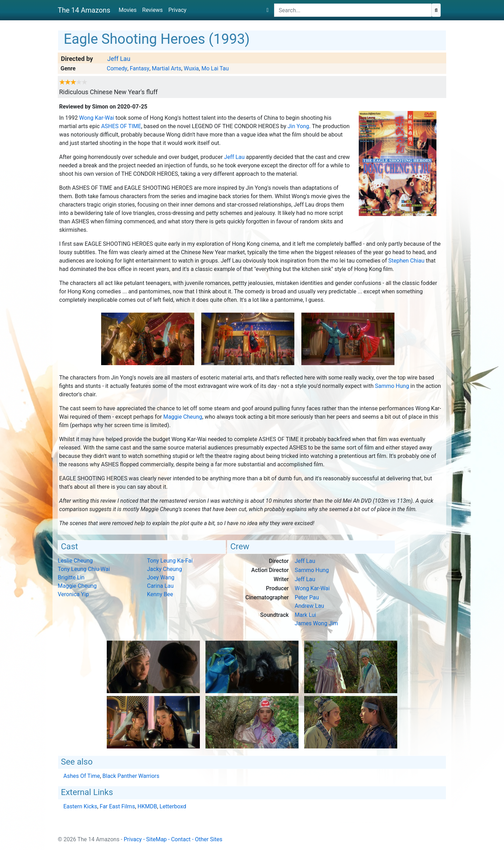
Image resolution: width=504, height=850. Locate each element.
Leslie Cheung (75, 561)
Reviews (152, 10)
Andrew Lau (309, 606)
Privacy (177, 10)
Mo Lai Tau (215, 68)
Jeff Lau (119, 59)
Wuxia (191, 68)
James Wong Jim (316, 623)
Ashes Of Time (121, 126)
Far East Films (117, 806)
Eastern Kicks (80, 806)
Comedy (117, 68)
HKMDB (147, 806)
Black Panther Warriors (131, 776)
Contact (181, 839)
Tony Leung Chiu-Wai (84, 569)
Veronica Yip (73, 594)
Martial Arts (167, 68)
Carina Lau (160, 586)
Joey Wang (161, 577)
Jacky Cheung (164, 569)
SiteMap (157, 839)
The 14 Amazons (84, 10)
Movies (128, 10)
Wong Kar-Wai (97, 118)
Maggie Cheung (183, 417)
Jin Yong (299, 126)
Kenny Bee (160, 594)
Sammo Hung (392, 386)
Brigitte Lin (71, 577)
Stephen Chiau (407, 261)
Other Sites (209, 839)
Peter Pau (307, 597)
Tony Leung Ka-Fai (170, 561)
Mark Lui (305, 615)
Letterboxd (173, 806)
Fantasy (140, 68)
